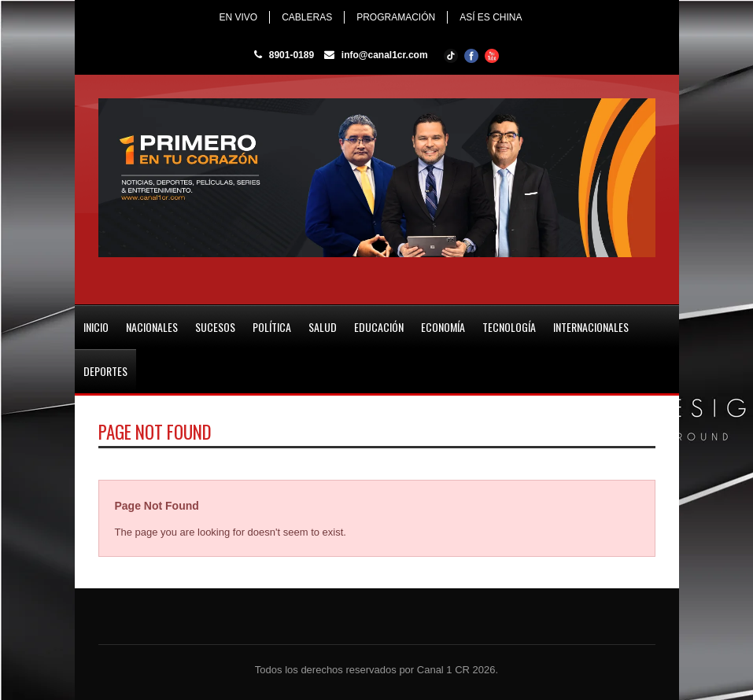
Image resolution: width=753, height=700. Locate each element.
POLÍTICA (272, 327)
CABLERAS (307, 17)
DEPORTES (105, 371)
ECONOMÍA (443, 327)
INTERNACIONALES (591, 327)
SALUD (323, 327)
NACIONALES (152, 327)
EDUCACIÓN (379, 327)
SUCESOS (215, 327)
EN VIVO (238, 17)
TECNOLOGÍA (509, 327)
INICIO (96, 327)
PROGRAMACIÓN (396, 17)
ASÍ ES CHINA (491, 17)
